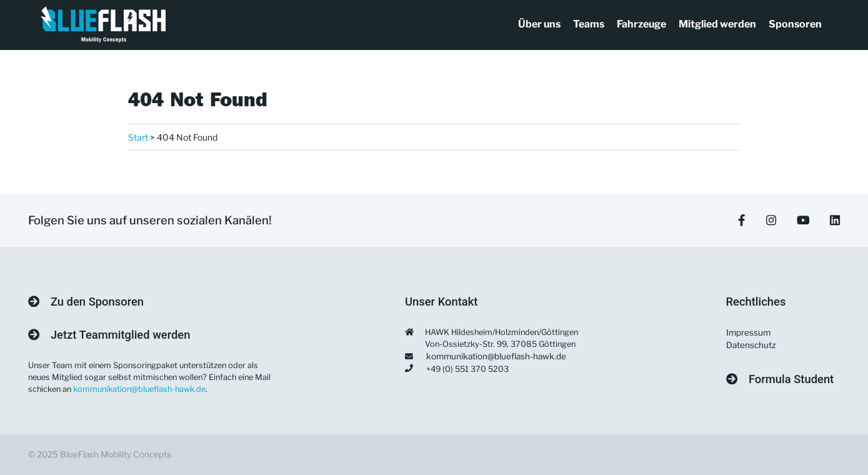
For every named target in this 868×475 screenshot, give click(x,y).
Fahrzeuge (641, 24)
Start (138, 137)
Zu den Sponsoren (86, 302)
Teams (589, 24)
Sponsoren (795, 24)
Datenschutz (751, 345)
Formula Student (780, 379)
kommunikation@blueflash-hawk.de (139, 389)
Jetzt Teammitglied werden (109, 335)
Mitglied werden (717, 24)
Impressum (748, 332)
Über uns (539, 24)
